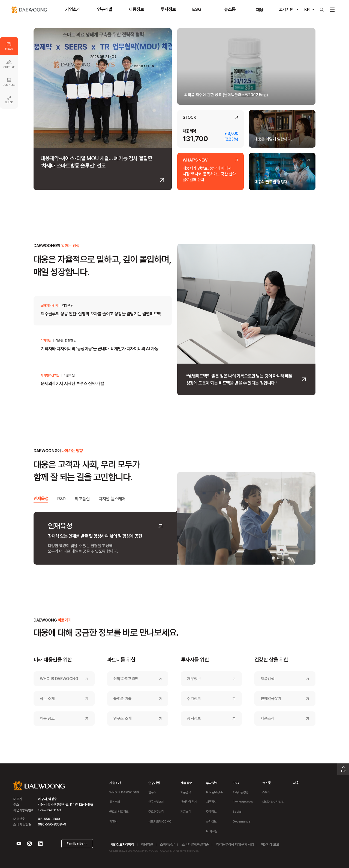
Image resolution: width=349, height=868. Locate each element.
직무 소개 (47, 699)
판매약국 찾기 (189, 802)
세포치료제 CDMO (160, 821)
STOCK (189, 118)
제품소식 (268, 718)
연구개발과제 (156, 802)
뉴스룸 (267, 783)
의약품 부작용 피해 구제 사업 (235, 844)
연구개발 (154, 783)
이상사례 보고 (270, 844)
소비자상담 (167, 844)
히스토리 (115, 802)
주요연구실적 (156, 812)
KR (307, 10)
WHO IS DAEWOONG (59, 679)
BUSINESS (9, 82)
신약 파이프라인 (126, 679)
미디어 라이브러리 (273, 802)
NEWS (9, 46)
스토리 (266, 792)
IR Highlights (215, 792)
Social (237, 812)
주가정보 (194, 699)
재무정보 (194, 679)
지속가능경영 (240, 792)
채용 (296, 783)
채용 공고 (47, 718)
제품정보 (186, 783)
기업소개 (115, 783)
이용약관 (147, 844)
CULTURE (9, 64)
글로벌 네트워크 (119, 812)
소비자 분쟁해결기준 (195, 844)
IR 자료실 (212, 831)
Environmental (243, 802)
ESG (236, 783)
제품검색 (268, 679)
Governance (241, 821)
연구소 (152, 792)
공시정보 (194, 718)
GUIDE (9, 100)
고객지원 (286, 10)
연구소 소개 (123, 718)
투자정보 (212, 783)
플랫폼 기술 (123, 699)
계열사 (113, 821)
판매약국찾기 (271, 699)
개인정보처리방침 (122, 844)
